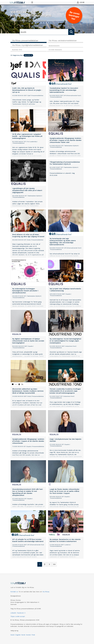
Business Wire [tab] (17, 50)
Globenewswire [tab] (54, 46)
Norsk (23, 635)
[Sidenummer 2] (45, 564)
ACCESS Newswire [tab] (55, 50)
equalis (28, 55)
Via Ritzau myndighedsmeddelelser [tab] (28, 45)
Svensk (28, 635)
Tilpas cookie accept (18, 616)
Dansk (12, 635)
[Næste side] (49, 564)
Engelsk (18, 635)
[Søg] (44, 32)
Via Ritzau (46, 592)
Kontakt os (14, 592)
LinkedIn (13, 613)
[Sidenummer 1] (40, 564)
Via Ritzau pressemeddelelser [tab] (25, 40)
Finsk (33, 635)
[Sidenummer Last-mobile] (54, 564)
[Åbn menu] (32, 2)
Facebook (20, 613)
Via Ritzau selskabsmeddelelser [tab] (63, 40)
